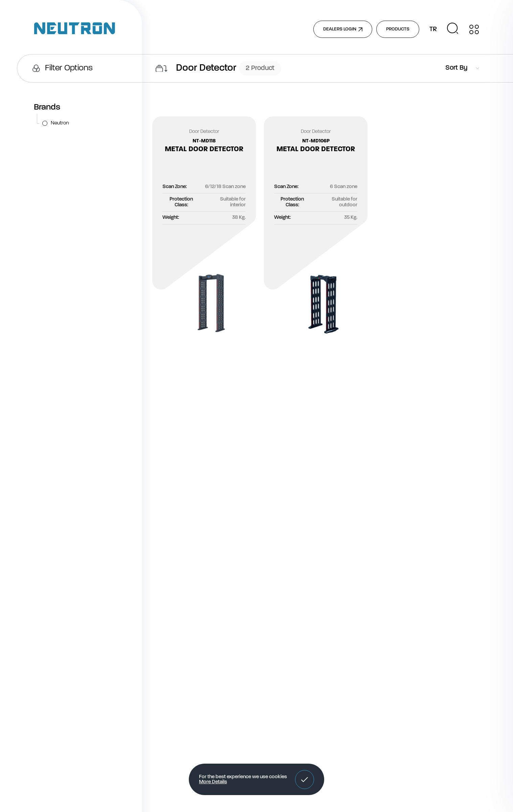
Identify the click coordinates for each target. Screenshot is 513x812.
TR (433, 29)
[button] (305, 780)
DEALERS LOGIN (343, 29)
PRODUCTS (398, 29)
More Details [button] (213, 782)
